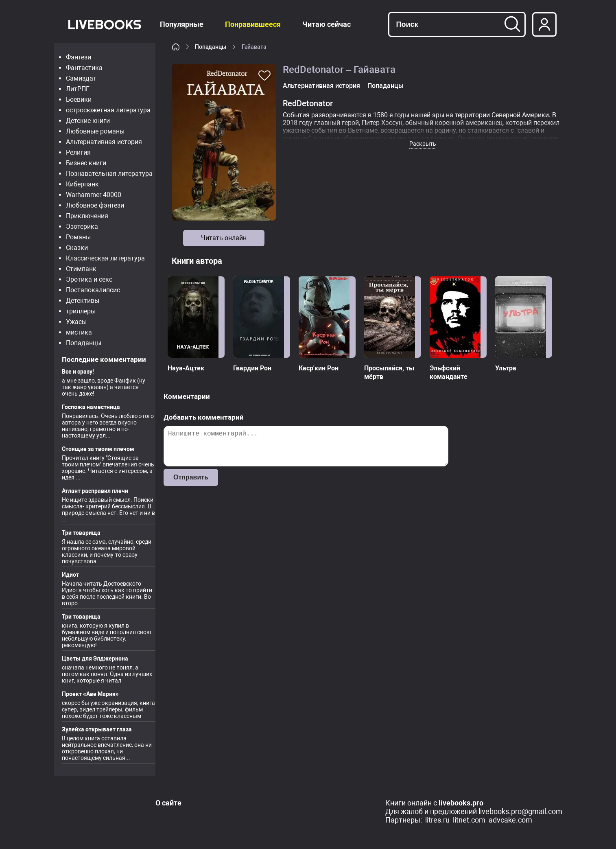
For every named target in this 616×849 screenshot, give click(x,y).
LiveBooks (104, 24)
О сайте (168, 803)
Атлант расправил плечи (95, 491)
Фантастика (84, 68)
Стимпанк (81, 269)
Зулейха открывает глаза (97, 729)
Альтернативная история (104, 142)
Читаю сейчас (327, 24)
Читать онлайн (224, 238)
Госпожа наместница (91, 407)
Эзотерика (82, 226)
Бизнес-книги (86, 163)
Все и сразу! (78, 372)
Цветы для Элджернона (95, 659)
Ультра (506, 368)
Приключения (87, 216)
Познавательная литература (109, 174)
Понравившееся (253, 24)
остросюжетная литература (108, 110)
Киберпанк (82, 184)
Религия (78, 152)
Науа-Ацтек (186, 368)
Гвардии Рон (252, 368)
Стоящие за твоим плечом (98, 449)
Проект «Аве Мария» (90, 694)
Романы (78, 237)
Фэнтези (79, 57)
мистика (79, 332)
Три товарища (81, 533)
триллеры (81, 311)
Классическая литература (105, 258)
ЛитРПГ (78, 89)
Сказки (77, 248)
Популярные (182, 24)
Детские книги (88, 121)
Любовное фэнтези (95, 205)
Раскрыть (423, 144)
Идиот (70, 575)
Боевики (79, 100)
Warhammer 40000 (94, 195)
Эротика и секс (89, 279)
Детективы (83, 301)
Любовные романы (95, 131)
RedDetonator (308, 103)
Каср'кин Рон (319, 368)
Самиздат (81, 78)
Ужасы (76, 322)
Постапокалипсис (93, 290)
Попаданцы (84, 343)
